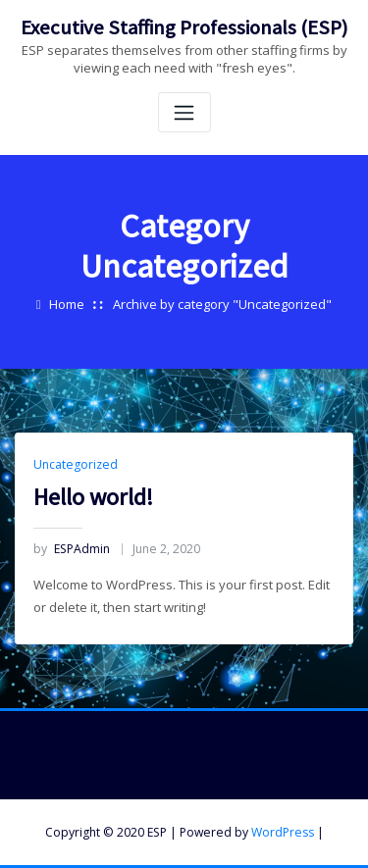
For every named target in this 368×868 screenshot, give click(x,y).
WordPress (283, 832)
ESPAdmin (72, 549)
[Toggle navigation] (184, 112)
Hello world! (93, 497)
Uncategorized (76, 464)
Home (67, 304)
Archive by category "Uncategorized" (222, 304)
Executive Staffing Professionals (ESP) (184, 27)
